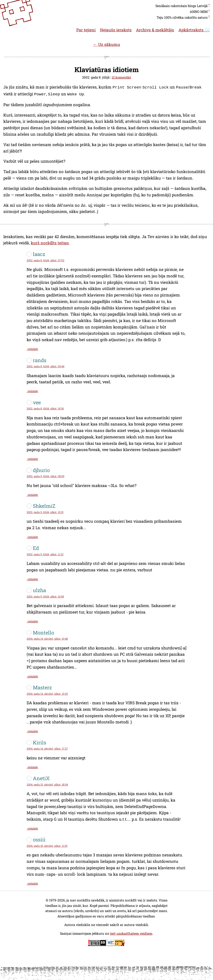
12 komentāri (121, 77)
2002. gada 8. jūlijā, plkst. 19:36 (45, 408)
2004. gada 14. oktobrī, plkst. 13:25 (47, 693)
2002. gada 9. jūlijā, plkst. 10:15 (45, 511)
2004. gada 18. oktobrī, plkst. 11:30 (47, 845)
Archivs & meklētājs (155, 30)
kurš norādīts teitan (50, 242)
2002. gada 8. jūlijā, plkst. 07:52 (45, 259)
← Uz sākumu (106, 44)
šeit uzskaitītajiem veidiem (131, 933)
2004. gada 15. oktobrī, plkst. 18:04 (47, 784)
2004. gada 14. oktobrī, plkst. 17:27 (47, 748)
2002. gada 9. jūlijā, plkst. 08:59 (45, 475)
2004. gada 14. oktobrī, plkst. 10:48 (47, 638)
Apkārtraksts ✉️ (194, 30)
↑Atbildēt (32, 348)
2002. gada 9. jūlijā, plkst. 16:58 (45, 596)
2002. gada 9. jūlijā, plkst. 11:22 (45, 553)
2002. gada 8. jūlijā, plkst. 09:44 (45, 365)
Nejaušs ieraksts (116, 30)
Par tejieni (86, 30)
